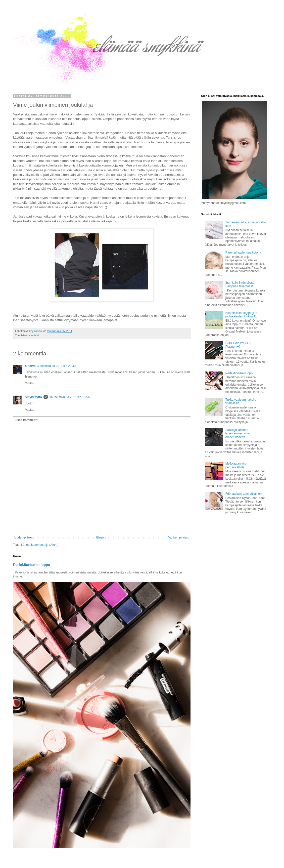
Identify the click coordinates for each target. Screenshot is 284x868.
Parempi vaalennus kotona (243, 253)
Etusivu (101, 538)
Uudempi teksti (24, 538)
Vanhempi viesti (179, 538)
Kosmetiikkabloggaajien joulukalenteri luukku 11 (241, 315)
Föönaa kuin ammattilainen (244, 494)
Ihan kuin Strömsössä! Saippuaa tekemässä (240, 284)
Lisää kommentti (27, 420)
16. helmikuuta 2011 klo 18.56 (70, 397)
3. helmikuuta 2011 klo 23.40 (56, 366)
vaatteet (34, 335)
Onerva (30, 366)
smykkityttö (34, 397)
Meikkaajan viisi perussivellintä (236, 465)
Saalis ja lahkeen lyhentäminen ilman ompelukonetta (238, 433)
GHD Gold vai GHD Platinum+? (239, 345)
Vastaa (30, 383)
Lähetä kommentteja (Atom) (40, 545)
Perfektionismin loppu (32, 565)
